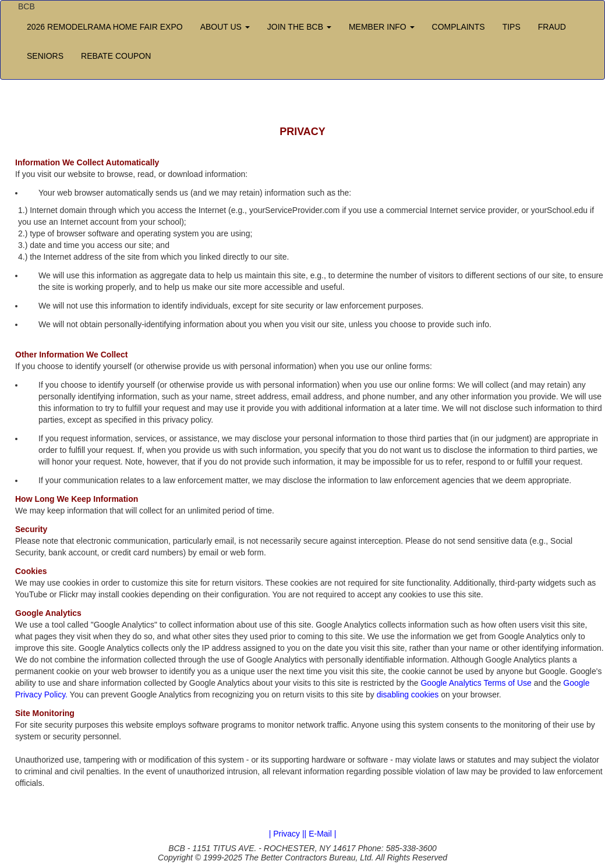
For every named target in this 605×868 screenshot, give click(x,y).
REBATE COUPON (116, 56)
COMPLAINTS (459, 27)
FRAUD (552, 27)
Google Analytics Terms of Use (476, 683)
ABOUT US (225, 27)
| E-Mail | (321, 834)
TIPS (512, 27)
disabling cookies (408, 695)
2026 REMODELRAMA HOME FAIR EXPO (105, 27)
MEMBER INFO (382, 27)
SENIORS (45, 56)
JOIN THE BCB (299, 27)
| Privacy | (287, 834)
